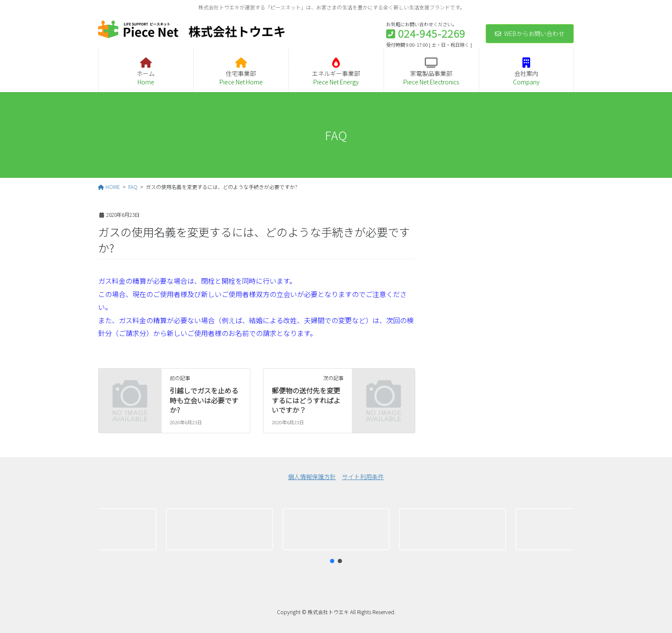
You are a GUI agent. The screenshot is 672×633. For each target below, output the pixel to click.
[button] (103, 529)
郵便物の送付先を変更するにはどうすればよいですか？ (306, 400)
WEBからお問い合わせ (530, 33)
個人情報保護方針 (312, 477)
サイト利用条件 (363, 477)
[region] (336, 529)
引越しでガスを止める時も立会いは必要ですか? (204, 400)
